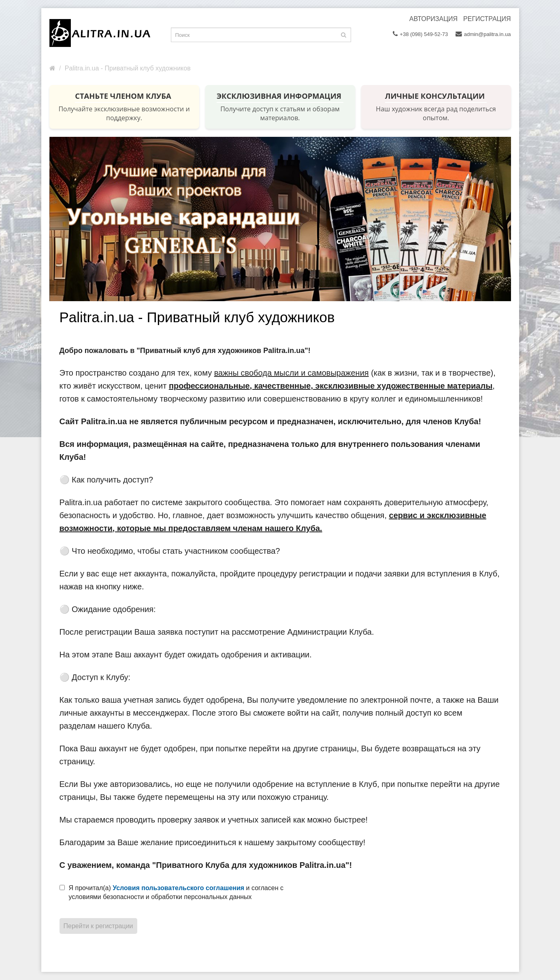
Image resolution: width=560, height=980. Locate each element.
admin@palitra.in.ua (483, 34)
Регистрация (487, 19)
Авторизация (433, 19)
